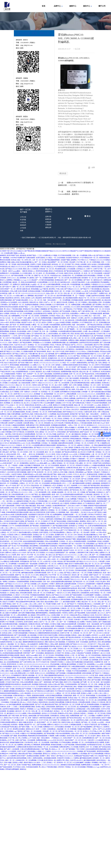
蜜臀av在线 (30, 398)
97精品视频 (61, 658)
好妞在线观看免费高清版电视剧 (34, 541)
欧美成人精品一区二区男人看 (21, 260)
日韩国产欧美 (97, 463)
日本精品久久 (81, 269)
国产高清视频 (37, 548)
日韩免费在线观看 (104, 264)
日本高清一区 (36, 392)
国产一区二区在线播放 (19, 369)
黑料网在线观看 (45, 425)
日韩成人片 (95, 702)
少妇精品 (48, 506)
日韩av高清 (102, 532)
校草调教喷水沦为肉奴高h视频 (71, 392)
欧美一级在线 (34, 363)
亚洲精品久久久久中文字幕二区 (87, 597)
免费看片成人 (104, 293)
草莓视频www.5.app (20, 280)
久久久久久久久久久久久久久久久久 (34, 293)
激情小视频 (9, 671)
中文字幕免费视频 (23, 546)
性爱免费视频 (16, 414)
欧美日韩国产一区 (6, 284)
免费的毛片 (17, 284)
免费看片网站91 (44, 644)
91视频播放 (43, 309)
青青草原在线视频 (42, 271)
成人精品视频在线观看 (70, 298)
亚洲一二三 (59, 602)
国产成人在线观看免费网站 (25, 360)
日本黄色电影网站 (71, 684)
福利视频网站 (106, 479)
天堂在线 (28, 401)
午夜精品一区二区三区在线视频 (75, 767)
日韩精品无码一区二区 (87, 387)
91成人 (25, 356)
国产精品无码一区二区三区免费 (84, 582)
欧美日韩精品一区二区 (13, 490)
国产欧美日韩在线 (97, 539)
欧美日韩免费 (23, 291)
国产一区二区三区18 (24, 486)
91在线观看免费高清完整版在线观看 (70, 331)
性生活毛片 (76, 410)
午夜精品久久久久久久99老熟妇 (100, 260)
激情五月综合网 (62, 302)
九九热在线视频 (101, 695)
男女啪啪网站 (105, 282)
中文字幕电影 (78, 309)
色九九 (63, 349)
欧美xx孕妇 (73, 338)
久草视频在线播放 (84, 454)
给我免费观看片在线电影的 (49, 546)
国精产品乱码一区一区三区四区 (90, 432)
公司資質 (23, 228)
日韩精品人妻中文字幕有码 (92, 530)
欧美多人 (68, 655)
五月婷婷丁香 (69, 264)
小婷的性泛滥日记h (97, 267)
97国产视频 (44, 749)
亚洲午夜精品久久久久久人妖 (93, 523)
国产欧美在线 (74, 490)
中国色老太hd (33, 633)
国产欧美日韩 (102, 278)
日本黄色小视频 (43, 611)
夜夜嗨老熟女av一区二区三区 (66, 445)
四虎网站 (104, 477)
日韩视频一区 (86, 392)
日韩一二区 (65, 347)
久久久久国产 (102, 354)
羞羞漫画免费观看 (89, 566)
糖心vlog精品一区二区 (35, 284)
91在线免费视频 (42, 282)
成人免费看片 (83, 658)
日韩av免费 (14, 291)
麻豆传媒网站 (32, 427)
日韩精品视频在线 (75, 439)
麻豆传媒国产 (66, 586)
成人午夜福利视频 (39, 579)
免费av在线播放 (96, 383)
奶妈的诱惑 (92, 320)
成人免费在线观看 (13, 561)
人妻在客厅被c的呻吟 (78, 282)
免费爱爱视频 (18, 499)
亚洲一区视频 (38, 367)
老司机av (54, 754)
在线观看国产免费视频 (8, 497)
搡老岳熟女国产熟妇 (50, 474)
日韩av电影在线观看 (56, 550)
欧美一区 (42, 273)
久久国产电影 (36, 508)
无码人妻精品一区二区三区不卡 (46, 432)
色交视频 (27, 465)
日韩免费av (4, 305)
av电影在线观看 (74, 510)
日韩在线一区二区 (16, 313)
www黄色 (69, 441)
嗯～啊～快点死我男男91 (90, 579)
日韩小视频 (64, 472)
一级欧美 (24, 271)
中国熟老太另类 (8, 345)
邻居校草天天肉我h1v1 (83, 465)
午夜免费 (102, 561)
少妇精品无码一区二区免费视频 (72, 276)
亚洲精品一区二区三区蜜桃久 (78, 302)
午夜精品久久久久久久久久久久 (24, 530)
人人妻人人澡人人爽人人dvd (9, 548)
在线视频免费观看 (18, 401)
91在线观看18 (13, 640)
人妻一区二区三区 (38, 260)
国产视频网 (71, 329)
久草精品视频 (5, 481)
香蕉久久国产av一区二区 (48, 302)
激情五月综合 (69, 273)
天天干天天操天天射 (43, 662)
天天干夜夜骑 (40, 553)
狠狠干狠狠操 (25, 588)
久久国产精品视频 (69, 745)
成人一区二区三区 (68, 508)
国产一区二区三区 (10, 765)
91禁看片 (16, 427)
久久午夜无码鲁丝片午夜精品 (33, 347)
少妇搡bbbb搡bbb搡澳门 (31, 468)
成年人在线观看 (59, 628)
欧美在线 (66, 439)
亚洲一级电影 (30, 329)
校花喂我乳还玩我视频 (61, 374)
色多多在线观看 (70, 430)
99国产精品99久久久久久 (67, 470)
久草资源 (52, 316)
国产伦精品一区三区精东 (55, 430)
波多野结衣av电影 (28, 414)
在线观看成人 (89, 508)
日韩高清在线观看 (73, 517)
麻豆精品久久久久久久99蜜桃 (17, 713)
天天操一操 (79, 401)
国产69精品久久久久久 (72, 289)
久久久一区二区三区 (18, 398)
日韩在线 (93, 631)
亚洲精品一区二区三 (90, 385)
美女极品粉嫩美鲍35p (27, 262)
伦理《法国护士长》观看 (53, 416)
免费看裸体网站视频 (59, 343)
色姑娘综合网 (26, 684)
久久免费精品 (66, 387)
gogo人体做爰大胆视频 (63, 322)
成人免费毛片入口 (79, 441)
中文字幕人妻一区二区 (84, 262)
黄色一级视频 (78, 687)
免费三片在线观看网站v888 (15, 570)
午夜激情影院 (37, 497)
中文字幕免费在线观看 (28, 436)
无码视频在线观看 (96, 313)
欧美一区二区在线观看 (42, 742)
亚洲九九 (56, 472)
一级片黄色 (9, 501)
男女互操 (60, 548)
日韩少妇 (88, 347)
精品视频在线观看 (36, 439)
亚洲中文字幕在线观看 (91, 646)
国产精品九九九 (73, 327)
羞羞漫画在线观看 (38, 695)
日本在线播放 (59, 727)
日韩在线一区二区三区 (47, 269)
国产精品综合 (68, 309)
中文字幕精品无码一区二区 (89, 258)
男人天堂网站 (23, 738)
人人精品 (60, 573)
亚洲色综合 (97, 678)
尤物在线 (71, 472)
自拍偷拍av (12, 582)
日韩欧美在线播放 (93, 351)
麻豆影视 (42, 544)
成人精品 (79, 523)
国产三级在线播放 (46, 374)
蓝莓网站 (74, 260)
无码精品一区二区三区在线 (66, 463)
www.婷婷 (100, 664)
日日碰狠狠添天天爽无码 (8, 590)
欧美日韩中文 (72, 354)
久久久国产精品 (86, 586)
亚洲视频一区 (39, 394)
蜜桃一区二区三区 (19, 287)
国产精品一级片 (56, 640)
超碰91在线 (21, 329)
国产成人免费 (71, 389)
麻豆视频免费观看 (55, 284)
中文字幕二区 (29, 276)
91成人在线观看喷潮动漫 (20, 372)
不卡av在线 (9, 405)
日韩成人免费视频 (70, 398)
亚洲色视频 (103, 322)
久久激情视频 (61, 512)
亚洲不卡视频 (40, 530)
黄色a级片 (6, 452)
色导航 (52, 427)
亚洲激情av (4, 740)
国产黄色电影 (99, 336)
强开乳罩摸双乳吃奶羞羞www (35, 287)
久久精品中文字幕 (37, 403)
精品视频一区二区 (14, 644)
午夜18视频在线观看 (53, 441)
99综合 (52, 345)
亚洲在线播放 (31, 669)
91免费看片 (99, 716)
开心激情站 (31, 278)
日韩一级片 (47, 582)
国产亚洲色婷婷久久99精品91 (101, 271)
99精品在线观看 (17, 347)
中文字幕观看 (56, 488)
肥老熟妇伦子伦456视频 (31, 309)
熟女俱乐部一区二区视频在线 (41, 486)
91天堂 (92, 675)
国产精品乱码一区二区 (92, 599)
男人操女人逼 (51, 555)
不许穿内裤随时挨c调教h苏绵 (75, 628)
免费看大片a (104, 553)
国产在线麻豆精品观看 (21, 300)
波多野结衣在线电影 (98, 296)
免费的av (6, 387)
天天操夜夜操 (55, 617)
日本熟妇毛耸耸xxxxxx (29, 490)
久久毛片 (51, 282)
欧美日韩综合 (48, 660)
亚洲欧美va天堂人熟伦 (82, 448)
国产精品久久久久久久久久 (15, 584)
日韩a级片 (97, 472)
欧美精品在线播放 (52, 544)
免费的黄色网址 (82, 363)
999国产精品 (71, 597)
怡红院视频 (4, 378)
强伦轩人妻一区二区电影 (8, 264)
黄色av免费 (54, 644)
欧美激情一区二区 (99, 758)
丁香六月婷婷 (28, 418)
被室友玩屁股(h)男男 (23, 389)
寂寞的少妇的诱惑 (84, 267)
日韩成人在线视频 (46, 305)
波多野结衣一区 (95, 358)
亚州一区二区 (52, 573)
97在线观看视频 (75, 284)
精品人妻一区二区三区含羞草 (84, 405)
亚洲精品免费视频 (56, 695)
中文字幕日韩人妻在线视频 (30, 637)
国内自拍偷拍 (58, 407)
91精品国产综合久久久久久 (72, 579)
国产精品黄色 (49, 347)
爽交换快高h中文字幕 (59, 336)
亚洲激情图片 (40, 454)
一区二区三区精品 (100, 311)
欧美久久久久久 (40, 673)
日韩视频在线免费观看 (87, 407)
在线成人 (60, 398)
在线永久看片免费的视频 (85, 418)
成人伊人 (27, 403)
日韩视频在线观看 (61, 698)
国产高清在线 (51, 401)
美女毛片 (106, 305)
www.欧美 (85, 291)
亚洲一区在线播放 (104, 302)
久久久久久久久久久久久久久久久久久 (37, 450)
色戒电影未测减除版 (32, 305)
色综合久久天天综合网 (49, 713)
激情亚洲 (24, 284)
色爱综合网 (88, 412)
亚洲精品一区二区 (69, 418)
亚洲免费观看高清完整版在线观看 (18, 512)
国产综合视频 (96, 680)
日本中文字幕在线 (60, 287)
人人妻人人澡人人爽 (49, 548)
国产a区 (84, 704)
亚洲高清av (106, 383)
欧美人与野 (97, 412)
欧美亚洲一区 (79, 273)
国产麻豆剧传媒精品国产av (73, 271)
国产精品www (28, 376)
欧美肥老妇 (106, 463)
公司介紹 (23, 217)
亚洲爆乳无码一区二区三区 (57, 358)
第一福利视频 (5, 258)
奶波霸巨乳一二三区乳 (10, 336)
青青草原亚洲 (96, 477)
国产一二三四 (86, 477)
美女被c (28, 412)
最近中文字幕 (98, 345)
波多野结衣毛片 (82, 398)
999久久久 (29, 488)
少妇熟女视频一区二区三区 (28, 416)
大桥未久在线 (37, 385)
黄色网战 (18, 689)
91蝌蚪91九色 (85, 313)
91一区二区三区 (19, 405)
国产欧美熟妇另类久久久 (69, 528)
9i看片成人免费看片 (99, 396)
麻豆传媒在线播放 (25, 631)
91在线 (92, 615)
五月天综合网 (59, 423)
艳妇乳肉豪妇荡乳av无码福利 (29, 532)
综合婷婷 (52, 702)
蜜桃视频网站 (103, 620)
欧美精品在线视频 (35, 291)
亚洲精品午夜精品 (70, 369)
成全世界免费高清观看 (64, 296)
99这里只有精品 (17, 474)
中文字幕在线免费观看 (80, 671)
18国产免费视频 (33, 550)
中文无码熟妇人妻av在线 (90, 637)
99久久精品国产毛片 (96, 416)
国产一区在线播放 (38, 653)
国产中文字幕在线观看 (102, 651)
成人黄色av (58, 439)
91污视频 (54, 255)
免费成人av (60, 448)
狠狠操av (37, 398)
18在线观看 (97, 604)
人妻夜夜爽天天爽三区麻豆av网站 (89, 461)
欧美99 (44, 322)
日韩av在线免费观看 (52, 541)
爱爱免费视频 (5, 331)
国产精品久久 (23, 606)
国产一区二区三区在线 (62, 278)
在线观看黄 (64, 340)
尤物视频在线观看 (47, 407)
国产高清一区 (88, 280)
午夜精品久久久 (83, 499)
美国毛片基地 (66, 722)
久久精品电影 (13, 383)
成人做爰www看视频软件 (58, 597)
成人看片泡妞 (45, 637)
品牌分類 (48, 217)
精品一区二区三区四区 (75, 376)
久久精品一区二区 (21, 358)
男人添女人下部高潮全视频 (13, 309)
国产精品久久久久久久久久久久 (45, 448)
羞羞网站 (83, 521)
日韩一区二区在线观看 (62, 383)
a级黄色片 (80, 445)
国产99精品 (18, 410)
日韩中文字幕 (98, 269)
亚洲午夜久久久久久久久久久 (24, 394)
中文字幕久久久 (83, 260)
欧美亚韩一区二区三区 (45, 472)
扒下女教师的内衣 (89, 503)
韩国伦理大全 (34, 302)
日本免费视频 (28, 313)
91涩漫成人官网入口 (14, 535)
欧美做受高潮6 (89, 662)
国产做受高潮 (104, 579)
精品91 (69, 617)
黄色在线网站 (93, 302)
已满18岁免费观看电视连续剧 (80, 383)
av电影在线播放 (82, 711)
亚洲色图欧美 (48, 680)
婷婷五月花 (8, 718)
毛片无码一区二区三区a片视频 (46, 434)
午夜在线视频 (95, 289)
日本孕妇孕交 (29, 742)
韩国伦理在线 (30, 405)
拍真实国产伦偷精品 (97, 410)
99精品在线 (105, 412)
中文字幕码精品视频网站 (35, 733)
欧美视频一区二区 (16, 387)
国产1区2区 (104, 510)
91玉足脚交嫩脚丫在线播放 (53, 403)
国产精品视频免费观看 (52, 260)
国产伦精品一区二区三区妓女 (53, 418)
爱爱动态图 (23, 523)
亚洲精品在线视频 (33, 756)
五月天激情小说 (5, 544)
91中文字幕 (25, 595)
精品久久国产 (16, 637)
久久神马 (69, 474)
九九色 (8, 318)
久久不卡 (79, 430)
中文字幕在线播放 (65, 742)
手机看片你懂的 (51, 604)
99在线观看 (77, 477)
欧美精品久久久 (92, 425)
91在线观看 (12, 329)
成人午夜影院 (65, 503)
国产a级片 (7, 749)
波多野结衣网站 (66, 325)
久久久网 (36, 381)
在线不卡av (29, 378)
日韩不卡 (89, 269)
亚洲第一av (51, 322)
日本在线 (55, 470)
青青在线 (57, 347)
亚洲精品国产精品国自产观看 (66, 539)
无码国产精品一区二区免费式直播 (23, 680)
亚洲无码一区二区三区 (48, 398)
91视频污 (23, 733)
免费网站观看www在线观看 (90, 765)
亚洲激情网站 (85, 378)
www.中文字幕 (39, 378)
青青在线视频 (15, 365)
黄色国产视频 (46, 620)
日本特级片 (28, 537)
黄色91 (51, 271)
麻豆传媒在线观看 (47, 628)
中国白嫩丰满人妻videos (36, 354)
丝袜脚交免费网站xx (75, 488)
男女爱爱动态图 (60, 269)
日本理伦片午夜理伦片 (95, 515)
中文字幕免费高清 (60, 267)
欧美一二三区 (55, 450)
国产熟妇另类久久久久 (71, 407)
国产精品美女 (46, 470)
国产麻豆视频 (91, 492)
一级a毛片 (59, 593)
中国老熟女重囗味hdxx (72, 423)
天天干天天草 (48, 367)
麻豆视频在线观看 (79, 483)
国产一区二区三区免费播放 (74, 280)
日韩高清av (84, 436)
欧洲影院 (89, 483)
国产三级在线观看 (21, 635)
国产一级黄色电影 (46, 682)
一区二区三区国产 (17, 318)
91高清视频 (98, 508)
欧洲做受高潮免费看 (22, 526)
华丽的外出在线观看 (65, 546)
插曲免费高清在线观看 (66, 443)
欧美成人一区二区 (23, 456)
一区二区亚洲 (86, 287)
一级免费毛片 (95, 427)
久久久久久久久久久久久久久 (49, 363)
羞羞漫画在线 (85, 410)
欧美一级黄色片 (59, 367)
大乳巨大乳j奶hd (101, 582)
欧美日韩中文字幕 (15, 327)
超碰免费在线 (10, 389)
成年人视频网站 (72, 450)
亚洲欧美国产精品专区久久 (18, 459)
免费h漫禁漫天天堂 (32, 425)
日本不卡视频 (85, 358)
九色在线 (67, 307)
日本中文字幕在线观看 (13, 338)
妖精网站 (45, 508)
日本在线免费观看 (54, 436)
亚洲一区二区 (17, 604)
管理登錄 (48, 244)
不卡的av (27, 570)
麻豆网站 (27, 745)
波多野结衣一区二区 (64, 434)
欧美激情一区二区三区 (89, 278)
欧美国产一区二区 (34, 374)
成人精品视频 (32, 635)
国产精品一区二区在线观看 (33, 731)
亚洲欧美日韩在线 (72, 468)
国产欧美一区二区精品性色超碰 (61, 477)
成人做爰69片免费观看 (10, 613)
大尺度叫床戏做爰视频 (46, 280)
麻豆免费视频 (71, 664)
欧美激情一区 (45, 528)
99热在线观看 (45, 640)
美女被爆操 (11, 711)
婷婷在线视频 (66, 599)
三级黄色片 (87, 271)
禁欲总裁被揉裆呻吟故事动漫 (67, 588)
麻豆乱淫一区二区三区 (39, 671)
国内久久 (4, 644)
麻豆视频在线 (76, 434)
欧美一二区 (75, 387)
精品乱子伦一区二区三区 (87, 298)
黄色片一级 (51, 351)
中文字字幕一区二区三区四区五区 (96, 481)
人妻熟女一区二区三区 (26, 483)
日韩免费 (61, 501)
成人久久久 (102, 613)
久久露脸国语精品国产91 (99, 318)
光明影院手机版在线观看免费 (54, 360)
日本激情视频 (15, 273)
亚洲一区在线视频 (82, 642)
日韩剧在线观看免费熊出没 (97, 711)
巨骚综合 (74, 311)
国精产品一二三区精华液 (85, 651)
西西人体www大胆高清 (31, 269)
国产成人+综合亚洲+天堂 (77, 544)
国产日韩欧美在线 (97, 307)
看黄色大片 (57, 405)
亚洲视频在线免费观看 (59, 425)
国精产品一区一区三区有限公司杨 (80, 396)
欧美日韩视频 (29, 311)
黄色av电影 (41, 506)
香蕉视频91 (69, 360)
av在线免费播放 (77, 626)
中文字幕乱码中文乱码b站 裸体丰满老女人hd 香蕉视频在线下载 (76, 691)
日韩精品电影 (68, 695)
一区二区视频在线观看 (8, 374)
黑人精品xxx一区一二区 (57, 749)
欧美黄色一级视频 (18, 725)
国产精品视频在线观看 (89, 501)
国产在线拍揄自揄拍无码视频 (101, 392)
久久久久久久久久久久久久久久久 (21, 461)
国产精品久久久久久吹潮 (14, 269)
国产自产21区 (40, 704)
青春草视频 (15, 579)
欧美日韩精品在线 (6, 566)
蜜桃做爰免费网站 (34, 510)
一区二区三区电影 (26, 548)
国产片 (57, 354)
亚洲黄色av (4, 302)
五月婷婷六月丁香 (93, 443)
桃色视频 (55, 443)
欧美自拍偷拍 (57, 298)
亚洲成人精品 (15, 593)
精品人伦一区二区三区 (24, 385)
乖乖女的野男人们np (43, 615)
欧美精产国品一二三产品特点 (35, 519)
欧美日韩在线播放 (90, 276)
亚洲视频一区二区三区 (82, 631)
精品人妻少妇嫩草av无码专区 (88, 635)
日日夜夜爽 (60, 401)
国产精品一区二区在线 (102, 329)
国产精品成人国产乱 (69, 345)
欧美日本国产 (21, 756)
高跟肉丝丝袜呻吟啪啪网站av (10, 577)
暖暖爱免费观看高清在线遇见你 (56, 376)
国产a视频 (14, 736)
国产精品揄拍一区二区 (85, 367)
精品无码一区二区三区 (89, 602)
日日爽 (81, 318)
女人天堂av (80, 590)
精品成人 (23, 427)
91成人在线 (14, 673)
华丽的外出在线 (103, 519)
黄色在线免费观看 (39, 376)
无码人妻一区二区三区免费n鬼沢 (75, 293)
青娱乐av (70, 532)
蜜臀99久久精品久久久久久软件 (16, 553)
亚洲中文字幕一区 (66, 633)
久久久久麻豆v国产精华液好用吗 (89, 486)
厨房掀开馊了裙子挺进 (78, 414)
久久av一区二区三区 (74, 287)
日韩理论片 (12, 378)
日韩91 (30, 758)
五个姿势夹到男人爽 (39, 334)
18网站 (98, 628)
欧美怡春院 (26, 340)
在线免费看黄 (101, 394)
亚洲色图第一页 (11, 698)
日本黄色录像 (90, 628)
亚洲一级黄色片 (72, 318)
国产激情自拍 (46, 497)
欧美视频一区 (32, 441)
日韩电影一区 (101, 276)
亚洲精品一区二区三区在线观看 (39, 345)
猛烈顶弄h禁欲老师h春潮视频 (14, 311)
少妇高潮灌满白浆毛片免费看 (43, 313)
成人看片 (104, 628)
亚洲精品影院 (56, 387)
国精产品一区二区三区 (42, 276)
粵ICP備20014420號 (59, 244)
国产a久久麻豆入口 (80, 360)
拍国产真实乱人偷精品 (57, 637)
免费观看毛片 (53, 356)
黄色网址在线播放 (19, 729)
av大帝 (33, 389)
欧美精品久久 (20, 519)
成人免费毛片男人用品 (67, 334)
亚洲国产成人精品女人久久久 (14, 537)
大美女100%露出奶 (62, 454)
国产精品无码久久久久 (55, 309)
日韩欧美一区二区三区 (24, 445)
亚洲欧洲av (8, 340)
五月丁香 (11, 740)
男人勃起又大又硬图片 (8, 602)
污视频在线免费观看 (60, 660)
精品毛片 (59, 646)
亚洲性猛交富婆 (92, 474)
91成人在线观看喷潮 (93, 282)
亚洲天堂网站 (51, 512)
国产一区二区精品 (41, 262)
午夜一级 (102, 535)
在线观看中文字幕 (59, 537)
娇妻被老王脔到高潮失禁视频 (90, 340)
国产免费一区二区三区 (88, 682)
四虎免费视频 (99, 754)
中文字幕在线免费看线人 (58, 532)
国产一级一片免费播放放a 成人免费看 (72, 622)
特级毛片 (23, 709)
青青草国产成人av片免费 (48, 459)
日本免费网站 (91, 649)
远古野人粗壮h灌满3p (39, 401)
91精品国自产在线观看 (28, 503)
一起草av (70, 425)
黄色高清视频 (90, 441)
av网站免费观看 (87, 305)
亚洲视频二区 (9, 403)
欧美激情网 (43, 492)
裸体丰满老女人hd (30, 763)
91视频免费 (19, 450)
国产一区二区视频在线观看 (45, 278)
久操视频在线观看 (75, 725)
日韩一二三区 (106, 262)
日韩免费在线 (83, 416)
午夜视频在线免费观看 (38, 595)
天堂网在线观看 (58, 369)
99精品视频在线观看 (78, 666)
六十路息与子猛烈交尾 (90, 725)
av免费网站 (9, 280)
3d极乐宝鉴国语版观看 (24, 470)
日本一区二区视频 (79, 492)
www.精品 (98, 405)
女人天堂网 (12, 555)
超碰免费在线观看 (70, 584)
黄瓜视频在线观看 (53, 479)
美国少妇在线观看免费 (29, 282)
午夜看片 (88, 403)
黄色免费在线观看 (73, 358)
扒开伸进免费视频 (95, 291)
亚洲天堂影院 (41, 258)
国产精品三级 (93, 363)
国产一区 (51, 508)
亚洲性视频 (96, 262)
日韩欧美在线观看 (103, 691)
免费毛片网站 (101, 320)
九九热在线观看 (78, 519)
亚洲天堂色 (66, 313)
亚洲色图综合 (61, 468)
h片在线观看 (13, 302)
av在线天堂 (47, 561)
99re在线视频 (98, 389)
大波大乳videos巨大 (21, 345)
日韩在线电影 (46, 387)
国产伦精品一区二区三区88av (41, 336)
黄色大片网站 (95, 577)
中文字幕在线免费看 (65, 255)
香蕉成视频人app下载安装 (40, 289)
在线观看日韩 (26, 320)
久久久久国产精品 (74, 356)
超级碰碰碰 (100, 338)
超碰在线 (7, 637)
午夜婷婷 (20, 626)
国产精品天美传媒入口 (51, 577)
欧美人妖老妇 (92, 264)
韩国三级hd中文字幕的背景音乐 (29, 640)
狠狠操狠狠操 (25, 365)
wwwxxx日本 (52, 740)
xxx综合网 (56, 349)
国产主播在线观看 (9, 506)
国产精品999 (102, 349)
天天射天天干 (92, 644)
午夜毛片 (75, 416)
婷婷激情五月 (100, 459)
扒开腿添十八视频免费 (77, 459)
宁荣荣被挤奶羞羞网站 (94, 588)
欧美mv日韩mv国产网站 (57, 684)
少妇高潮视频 (54, 747)
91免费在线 (47, 255)
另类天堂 (43, 267)
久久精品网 (99, 740)
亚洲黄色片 (96, 653)
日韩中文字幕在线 (61, 421)
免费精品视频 (76, 305)
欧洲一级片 (56, 494)
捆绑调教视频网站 (42, 613)
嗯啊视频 (31, 296)
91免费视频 (53, 414)
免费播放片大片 (49, 727)
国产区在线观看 (65, 311)
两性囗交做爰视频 (42, 669)
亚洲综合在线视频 (65, 635)
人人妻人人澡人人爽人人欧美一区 (55, 329)
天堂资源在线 (59, 271)
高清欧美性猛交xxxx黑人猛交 (33, 474)
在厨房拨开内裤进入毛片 (28, 608)
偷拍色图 (59, 579)
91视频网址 (104, 443)
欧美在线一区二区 (58, 264)
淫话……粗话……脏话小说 (26, 454)
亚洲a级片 (78, 620)
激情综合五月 (98, 280)
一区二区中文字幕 (16, 541)
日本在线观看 (26, 338)
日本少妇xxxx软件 (74, 506)
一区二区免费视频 (65, 300)
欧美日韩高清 (7, 354)
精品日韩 (75, 372)
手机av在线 (4, 316)
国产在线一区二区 (73, 336)
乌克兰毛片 (34, 646)
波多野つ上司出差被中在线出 (38, 557)
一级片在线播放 (103, 369)
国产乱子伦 (57, 313)
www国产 (73, 363)
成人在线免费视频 (6, 666)
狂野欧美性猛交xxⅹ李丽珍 (84, 678)
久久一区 (82, 649)
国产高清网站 (97, 305)
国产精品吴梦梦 (98, 347)
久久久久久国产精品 (31, 494)
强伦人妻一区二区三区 (92, 564)
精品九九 (50, 267)
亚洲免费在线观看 (21, 515)
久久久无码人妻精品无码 (39, 575)
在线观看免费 (90, 584)
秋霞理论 (82, 747)
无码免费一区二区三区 (50, 731)
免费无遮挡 (50, 519)
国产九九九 (6, 675)
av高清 (47, 695)
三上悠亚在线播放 (52, 334)
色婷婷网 (74, 486)
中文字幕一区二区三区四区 (30, 316)
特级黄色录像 (103, 597)
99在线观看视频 (55, 325)
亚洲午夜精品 (47, 298)
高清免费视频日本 (96, 707)
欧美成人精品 (39, 360)
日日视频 (92, 716)
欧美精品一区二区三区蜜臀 (51, 392)
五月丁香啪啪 (15, 392)
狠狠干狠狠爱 (69, 631)
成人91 (46, 284)
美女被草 (73, 262)
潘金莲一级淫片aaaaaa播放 (11, 271)
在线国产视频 (65, 260)
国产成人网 (31, 553)
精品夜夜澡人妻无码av (13, 298)
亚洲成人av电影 (86, 693)
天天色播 (40, 760)
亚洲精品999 (4, 754)
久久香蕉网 (12, 751)
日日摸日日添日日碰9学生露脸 (14, 521)
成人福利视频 (50, 354)
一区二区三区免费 (43, 325)
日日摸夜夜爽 (30, 432)
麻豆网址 (52, 289)
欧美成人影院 (80, 334)
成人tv (71, 541)
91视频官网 (102, 568)
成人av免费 (47, 372)
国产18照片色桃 (14, 716)
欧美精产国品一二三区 (35, 255)
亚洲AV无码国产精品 (24, 765)
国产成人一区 (78, 532)
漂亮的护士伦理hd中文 (73, 501)
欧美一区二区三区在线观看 (93, 273)
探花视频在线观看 (19, 412)
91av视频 (4, 561)
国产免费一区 (38, 418)
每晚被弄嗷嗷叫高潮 (84, 539)
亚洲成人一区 (89, 445)
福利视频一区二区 (10, 615)
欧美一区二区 (20, 488)
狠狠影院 (3, 255)
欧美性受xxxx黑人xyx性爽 (44, 405)
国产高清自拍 (35, 666)
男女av (80, 615)
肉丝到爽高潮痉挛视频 (77, 347)
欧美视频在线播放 (27, 448)
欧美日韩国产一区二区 (8, 289)
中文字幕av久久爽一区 (45, 349)
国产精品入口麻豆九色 (20, 354)
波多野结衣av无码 (95, 642)
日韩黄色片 (84, 557)
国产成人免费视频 (88, 640)
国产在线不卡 (7, 287)
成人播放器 (32, 615)
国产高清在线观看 (26, 481)
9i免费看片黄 (99, 662)
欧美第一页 (21, 378)
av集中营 (87, 318)
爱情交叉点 (47, 754)
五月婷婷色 (19, 622)
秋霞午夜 (96, 537)
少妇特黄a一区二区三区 (40, 412)
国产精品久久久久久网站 (80, 316)
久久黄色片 (31, 523)
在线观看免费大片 (46, 526)
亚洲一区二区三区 (75, 374)
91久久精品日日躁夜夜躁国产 (56, 553)
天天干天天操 (67, 403)
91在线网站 (100, 649)
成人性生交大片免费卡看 (46, 421)
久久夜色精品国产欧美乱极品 (96, 327)
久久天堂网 (55, 340)
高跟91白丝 (50, 287)
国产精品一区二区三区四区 (19, 452)
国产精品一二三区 (36, 577)
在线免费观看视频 (17, 628)
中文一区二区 (63, 754)
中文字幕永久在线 (19, 767)
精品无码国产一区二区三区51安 (45, 296)
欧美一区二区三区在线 (46, 655)
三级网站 (48, 751)
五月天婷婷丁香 (54, 720)
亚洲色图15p (73, 526)
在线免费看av (75, 313)
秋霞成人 (75, 635)
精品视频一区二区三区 (59, 327)
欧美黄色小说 (19, 403)
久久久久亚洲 (75, 307)
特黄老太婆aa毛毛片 (41, 414)
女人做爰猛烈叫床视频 (21, 501)
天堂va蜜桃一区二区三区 (32, 318)
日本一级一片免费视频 (80, 255)
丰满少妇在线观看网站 (63, 733)
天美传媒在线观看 (86, 423)
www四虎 (3, 463)
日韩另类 (50, 566)
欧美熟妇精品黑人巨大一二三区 (61, 483)
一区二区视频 (77, 546)
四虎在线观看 (65, 436)
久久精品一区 (65, 363)
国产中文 (91, 754)
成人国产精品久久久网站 (102, 255)
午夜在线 (58, 345)
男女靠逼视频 (51, 273)
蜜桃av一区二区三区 (37, 423)
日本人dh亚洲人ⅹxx (9, 407)
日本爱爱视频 (7, 282)
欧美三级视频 (56, 586)
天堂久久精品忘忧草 (10, 363)
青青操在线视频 (56, 745)
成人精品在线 (105, 289)
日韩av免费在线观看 (93, 709)
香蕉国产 (104, 570)
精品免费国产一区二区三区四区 (58, 262)
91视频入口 (61, 378)
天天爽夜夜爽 (36, 465)
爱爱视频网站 (81, 470)
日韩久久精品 (27, 410)
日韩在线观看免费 (18, 494)
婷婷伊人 (7, 369)
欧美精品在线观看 (13, 436)
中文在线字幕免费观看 (100, 403)
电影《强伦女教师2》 (51, 300)
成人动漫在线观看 (100, 360)
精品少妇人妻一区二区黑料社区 (90, 372)
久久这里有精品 (21, 334)
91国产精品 (93, 436)
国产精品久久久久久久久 (20, 492)
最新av (29, 334)
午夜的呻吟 (55, 311)
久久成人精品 (18, 642)
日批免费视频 (92, 541)
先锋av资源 (11, 488)
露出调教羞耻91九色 (87, 336)
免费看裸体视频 (46, 318)
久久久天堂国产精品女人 (8, 367)
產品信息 (63, 173)
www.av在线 (73, 454)
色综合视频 (41, 441)
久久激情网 (12, 756)
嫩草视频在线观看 (28, 573)
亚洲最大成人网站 (104, 474)
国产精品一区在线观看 (28, 740)
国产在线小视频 (24, 363)
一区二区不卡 (90, 459)
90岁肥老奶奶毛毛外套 (94, 745)
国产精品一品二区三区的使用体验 (15, 441)
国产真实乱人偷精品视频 (43, 327)
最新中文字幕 (32, 472)
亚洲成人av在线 (70, 653)
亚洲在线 (13, 331)
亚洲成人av (31, 271)
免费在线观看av (38, 758)
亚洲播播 (95, 763)
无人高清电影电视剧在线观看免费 (72, 494)
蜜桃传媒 (104, 617)
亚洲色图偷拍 (5, 291)
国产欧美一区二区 (43, 427)
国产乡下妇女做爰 (25, 336)
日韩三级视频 (78, 385)
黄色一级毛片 (37, 470)
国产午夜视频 (27, 689)
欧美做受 (52, 698)
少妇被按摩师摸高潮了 (60, 506)
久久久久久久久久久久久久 (32, 387)
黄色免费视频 (36, 443)
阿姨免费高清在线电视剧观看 (41, 340)
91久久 (98, 298)
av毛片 (54, 486)
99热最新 (58, 452)
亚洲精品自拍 (59, 280)
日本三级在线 (78, 535)
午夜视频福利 (25, 439)
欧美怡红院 (56, 503)
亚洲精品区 (72, 421)
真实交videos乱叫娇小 (20, 557)
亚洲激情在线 (5, 588)
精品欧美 (44, 356)
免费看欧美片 (5, 273)
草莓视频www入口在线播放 (42, 343)
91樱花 (34, 325)
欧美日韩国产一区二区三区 (73, 738)
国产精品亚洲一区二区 (33, 521)
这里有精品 (47, 311)
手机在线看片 (60, 427)
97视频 (79, 608)
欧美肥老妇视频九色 (17, 617)
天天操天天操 (101, 334)
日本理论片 (38, 311)
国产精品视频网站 (87, 727)
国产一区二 (84, 716)
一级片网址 (8, 434)
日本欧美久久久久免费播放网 (76, 537)
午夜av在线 (60, 289)
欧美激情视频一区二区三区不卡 (55, 394)
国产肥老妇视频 (49, 733)
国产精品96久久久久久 (42, 307)
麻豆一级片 (44, 381)
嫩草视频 (106, 313)
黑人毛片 (83, 490)
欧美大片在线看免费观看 (27, 434)
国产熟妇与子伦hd (96, 448)
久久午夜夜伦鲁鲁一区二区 (29, 273)
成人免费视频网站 (15, 316)
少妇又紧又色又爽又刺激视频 (23, 381)
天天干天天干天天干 (68, 568)
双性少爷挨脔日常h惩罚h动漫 (87, 369)
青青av (90, 255)
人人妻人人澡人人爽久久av (40, 338)
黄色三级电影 (67, 519)
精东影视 (23, 255)
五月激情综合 (70, 349)
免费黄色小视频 (5, 262)
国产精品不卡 (85, 289)
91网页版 (63, 664)
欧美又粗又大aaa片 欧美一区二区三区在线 (60, 570)
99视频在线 (104, 577)
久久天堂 (64, 488)
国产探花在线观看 (34, 267)
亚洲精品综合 (98, 573)
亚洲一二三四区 (12, 707)
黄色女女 (49, 396)
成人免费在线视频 (89, 401)
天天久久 (80, 345)
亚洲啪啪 (25, 430)
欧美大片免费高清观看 (76, 564)
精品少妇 (32, 512)
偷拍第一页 (16, 282)
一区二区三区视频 (86, 573)
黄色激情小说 (63, 356)
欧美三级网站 (104, 637)
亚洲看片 (63, 617)
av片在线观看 (71, 269)
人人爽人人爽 (17, 340)
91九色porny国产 (6, 381)
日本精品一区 (46, 443)
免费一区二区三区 (15, 293)
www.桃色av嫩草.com (20, 296)
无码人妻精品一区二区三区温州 (70, 479)
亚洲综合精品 (43, 684)
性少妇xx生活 (104, 470)
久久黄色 (43, 456)
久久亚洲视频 (48, 537)
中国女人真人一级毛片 (63, 316)
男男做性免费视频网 (60, 680)
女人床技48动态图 (10, 454)
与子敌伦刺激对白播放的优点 (42, 689)
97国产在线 (82, 528)
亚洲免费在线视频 (93, 704)
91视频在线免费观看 (18, 425)
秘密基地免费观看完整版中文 (101, 287)
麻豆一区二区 (50, 452)
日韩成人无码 (29, 628)
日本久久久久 (12, 278)
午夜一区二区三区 (80, 425)
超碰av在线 (15, 262)
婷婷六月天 (68, 682)
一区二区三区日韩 (70, 707)
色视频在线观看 (68, 515)
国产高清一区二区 (36, 561)
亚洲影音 (43, 430)
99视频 (63, 441)
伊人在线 (12, 450)
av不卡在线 (60, 273)
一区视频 (56, 481)
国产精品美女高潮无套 (95, 325)
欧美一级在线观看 (32, 564)
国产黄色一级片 (36, 590)
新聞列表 (48, 220)
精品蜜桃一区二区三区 (65, 492)
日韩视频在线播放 (18, 421)
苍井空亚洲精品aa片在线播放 (10, 597)
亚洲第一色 (40, 626)
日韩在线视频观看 (101, 374)
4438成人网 (65, 284)
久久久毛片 (14, 508)
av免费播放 (35, 320)
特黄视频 (8, 432)
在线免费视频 (35, 456)
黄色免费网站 (34, 546)
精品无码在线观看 (24, 264)
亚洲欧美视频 (25, 577)
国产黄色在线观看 (18, 276)
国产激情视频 (84, 517)
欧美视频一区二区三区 (37, 517)
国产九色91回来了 (92, 293)
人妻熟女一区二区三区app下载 (66, 651)
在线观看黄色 (85, 593)
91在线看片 (32, 559)
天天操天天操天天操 (47, 678)
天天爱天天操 (55, 528)
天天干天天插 (44, 720)
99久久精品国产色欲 (101, 756)
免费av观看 (8, 347)
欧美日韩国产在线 (13, 255)
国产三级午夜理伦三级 (86, 311)
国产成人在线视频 (63, 459)
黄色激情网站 (100, 640)
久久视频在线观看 (27, 351)
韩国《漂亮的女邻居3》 (48, 468)
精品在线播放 (49, 602)
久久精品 (49, 258)
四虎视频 (35, 684)
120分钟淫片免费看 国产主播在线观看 (23, 258)
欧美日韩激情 (25, 646)
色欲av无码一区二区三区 (55, 293)
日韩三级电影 (69, 448)
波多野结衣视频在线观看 (93, 300)
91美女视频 (17, 566)
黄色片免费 (82, 588)
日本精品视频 (81, 421)
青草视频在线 (25, 561)
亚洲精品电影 (81, 709)
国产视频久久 (12, 456)
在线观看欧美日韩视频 (96, 557)
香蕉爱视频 (58, 519)
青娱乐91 (40, 416)
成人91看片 (59, 385)
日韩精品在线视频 (66, 481)
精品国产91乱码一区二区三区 (31, 322)
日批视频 (11, 334)
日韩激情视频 (38, 754)
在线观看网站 (75, 436)
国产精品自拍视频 (45, 320)
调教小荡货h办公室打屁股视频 (55, 642)
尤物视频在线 (23, 624)
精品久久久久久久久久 (19, 267)
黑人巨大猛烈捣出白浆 (63, 282)
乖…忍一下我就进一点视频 (82, 296)
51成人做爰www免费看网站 (18, 550)
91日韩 (54, 561)
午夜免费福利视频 (47, 291)
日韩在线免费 (51, 707)
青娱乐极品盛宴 (31, 506)
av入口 (31, 430)
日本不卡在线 (60, 351)
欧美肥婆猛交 (9, 568)
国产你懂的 (45, 624)
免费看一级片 (68, 385)
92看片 (29, 331)
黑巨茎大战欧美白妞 (24, 289)
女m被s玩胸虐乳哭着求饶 (47, 646)
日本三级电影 (76, 291)
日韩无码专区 (66, 416)
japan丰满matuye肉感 (8, 515)
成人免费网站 (86, 284)
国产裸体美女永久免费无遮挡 (44, 691)
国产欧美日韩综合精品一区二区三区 (82, 700)
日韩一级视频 (52, 492)
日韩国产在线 (20, 506)
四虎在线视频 (85, 307)
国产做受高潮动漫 (73, 432)
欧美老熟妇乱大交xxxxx (102, 546)
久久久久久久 (79, 508)
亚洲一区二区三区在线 (25, 367)
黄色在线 (93, 517)
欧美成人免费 (88, 376)
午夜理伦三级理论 (63, 490)
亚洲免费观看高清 (88, 738)
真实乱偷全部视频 (31, 421)
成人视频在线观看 (45, 494)
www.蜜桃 (33, 365)
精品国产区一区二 (57, 307)
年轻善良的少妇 (5, 267)
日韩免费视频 (59, 655)
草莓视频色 (18, 356)
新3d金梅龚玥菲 (33, 644)
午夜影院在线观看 (42, 649)
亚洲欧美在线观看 (67, 405)
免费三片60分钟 (75, 559)
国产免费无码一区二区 (17, 305)
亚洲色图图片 (82, 624)
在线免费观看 (44, 550)
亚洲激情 (7, 628)
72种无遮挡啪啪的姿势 (36, 606)
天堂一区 (74, 655)
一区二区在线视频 (59, 258)
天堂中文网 (12, 539)
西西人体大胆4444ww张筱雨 (99, 430)
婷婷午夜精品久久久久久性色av (76, 351)
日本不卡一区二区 (30, 626)
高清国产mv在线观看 (16, 423)
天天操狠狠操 (63, 544)
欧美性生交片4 (72, 267)
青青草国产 (27, 653)
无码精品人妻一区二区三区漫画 (91, 356)
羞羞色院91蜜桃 (64, 644)
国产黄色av (46, 590)
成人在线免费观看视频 (12, 662)
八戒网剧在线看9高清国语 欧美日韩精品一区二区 (78, 365)
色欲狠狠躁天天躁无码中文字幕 (86, 349)
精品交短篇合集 (90, 334)
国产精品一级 (54, 611)
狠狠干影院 (95, 666)
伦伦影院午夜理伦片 (73, 258)
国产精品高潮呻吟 (26, 343)
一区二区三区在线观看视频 (85, 329)
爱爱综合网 (60, 584)
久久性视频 (75, 747)
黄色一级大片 (22, 555)
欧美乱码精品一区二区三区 (87, 497)
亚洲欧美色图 (46, 264)
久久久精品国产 (33, 280)
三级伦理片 (91, 740)
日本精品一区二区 (58, 320)
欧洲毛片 (33, 463)
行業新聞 (48, 225)
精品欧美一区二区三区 (68, 465)
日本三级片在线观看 (72, 378)
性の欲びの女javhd (88, 512)
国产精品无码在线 (88, 374)
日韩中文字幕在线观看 (102, 365)
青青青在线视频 (25, 325)
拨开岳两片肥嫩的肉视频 (27, 613)
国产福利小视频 (78, 481)
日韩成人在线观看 (81, 264)
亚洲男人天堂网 (36, 264)
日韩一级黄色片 (25, 392)
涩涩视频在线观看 (77, 300)
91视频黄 (40, 700)
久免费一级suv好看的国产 (92, 331)
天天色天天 (81, 584)
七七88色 (32, 372)
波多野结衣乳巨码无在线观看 (89, 343)
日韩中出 (11, 358)
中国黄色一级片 (21, 374)
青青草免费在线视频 (55, 412)
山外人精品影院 (37, 298)
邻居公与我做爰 (89, 309)
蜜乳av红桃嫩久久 (71, 427)
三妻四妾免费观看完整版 (102, 376)
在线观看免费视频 (23, 582)
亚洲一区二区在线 (6, 651)
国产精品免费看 (65, 611)
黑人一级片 (93, 316)
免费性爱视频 (37, 765)
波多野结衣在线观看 (58, 389)
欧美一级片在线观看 (103, 682)
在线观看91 (76, 322)
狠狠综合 (37, 628)
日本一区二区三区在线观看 (31, 407)
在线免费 (26, 423)
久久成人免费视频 (71, 499)
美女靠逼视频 (22, 331)
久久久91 (37, 430)
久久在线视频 (98, 528)
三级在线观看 (88, 345)
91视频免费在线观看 (59, 318)
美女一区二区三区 (7, 394)
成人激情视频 (22, 278)
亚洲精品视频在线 (102, 407)
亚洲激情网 (44, 316)
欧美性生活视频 (15, 322)
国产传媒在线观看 (76, 595)
